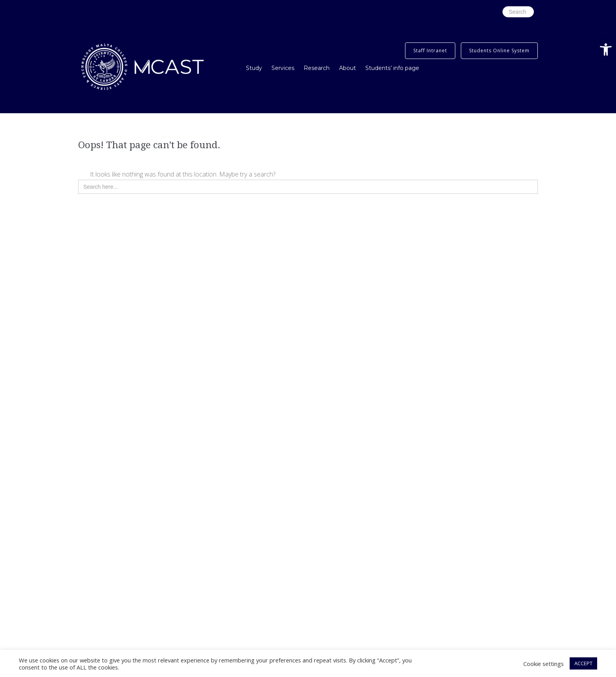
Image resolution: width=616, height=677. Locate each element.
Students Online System (499, 51)
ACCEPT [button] (583, 663)
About (347, 68)
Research (317, 68)
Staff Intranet (430, 51)
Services (283, 68)
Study (254, 68)
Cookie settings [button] (544, 664)
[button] (606, 50)
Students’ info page (392, 68)
